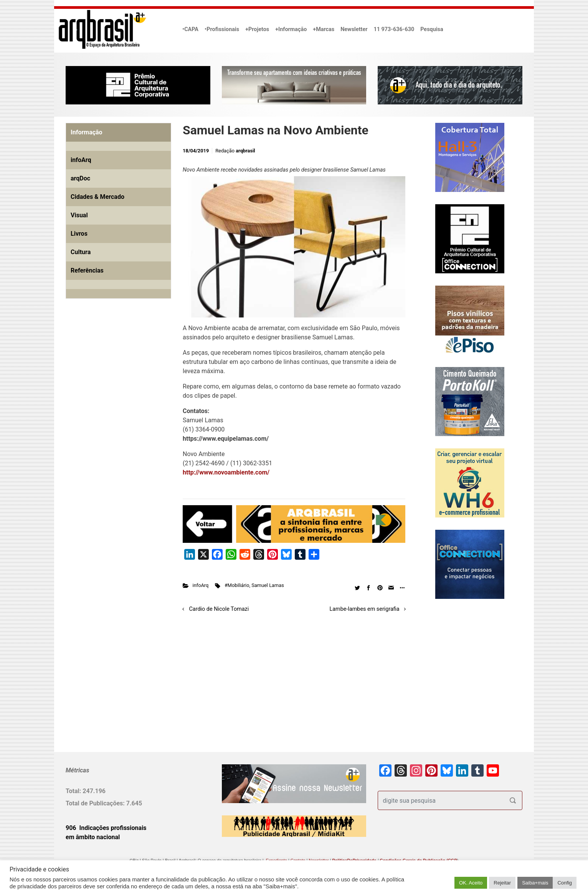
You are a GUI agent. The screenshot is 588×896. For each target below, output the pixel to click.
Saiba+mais (535, 883)
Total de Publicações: (96, 803)
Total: (74, 791)
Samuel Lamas (268, 585)
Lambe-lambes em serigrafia (365, 609)
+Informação (291, 29)
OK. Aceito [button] (471, 883)
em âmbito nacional (93, 837)
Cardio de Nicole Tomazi (219, 609)
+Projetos (257, 29)
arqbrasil (245, 151)
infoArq (201, 585)
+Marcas (324, 29)
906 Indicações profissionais (106, 828)
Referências (87, 270)
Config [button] (565, 883)
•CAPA (190, 29)
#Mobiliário (237, 585)
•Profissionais (222, 29)
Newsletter (354, 29)
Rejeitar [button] (502, 883)
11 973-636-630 (394, 29)
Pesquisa (432, 29)
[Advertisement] (114, 392)
